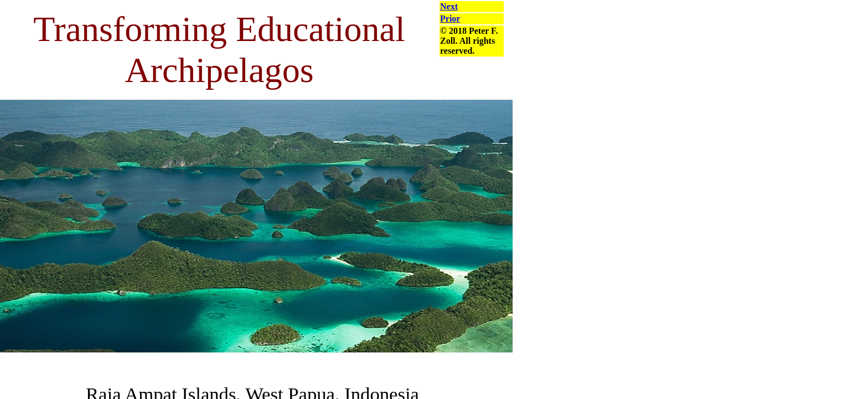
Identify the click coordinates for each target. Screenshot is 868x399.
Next (449, 6)
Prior (450, 19)
